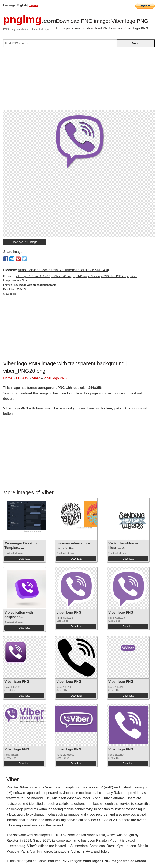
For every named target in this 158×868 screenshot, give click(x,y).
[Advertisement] (79, 80)
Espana (33, 5)
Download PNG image (25, 242)
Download (24, 559)
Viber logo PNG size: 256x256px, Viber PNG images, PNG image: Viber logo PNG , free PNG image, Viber (76, 276)
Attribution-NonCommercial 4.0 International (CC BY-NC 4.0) (63, 270)
